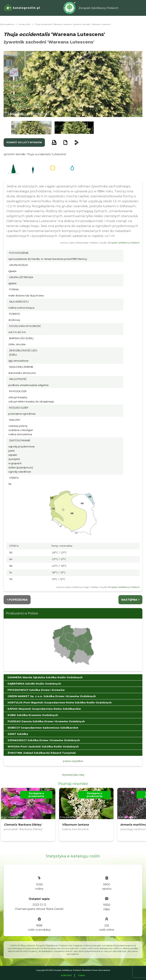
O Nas (81, 976)
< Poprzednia (17, 600)
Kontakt (67, 976)
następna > (130, 600)
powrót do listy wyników (24, 142)
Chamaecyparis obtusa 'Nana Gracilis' (39, 909)
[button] (31, 128)
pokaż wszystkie (73, 761)
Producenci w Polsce (22, 613)
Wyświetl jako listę (73, 775)
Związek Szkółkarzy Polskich (124, 243)
